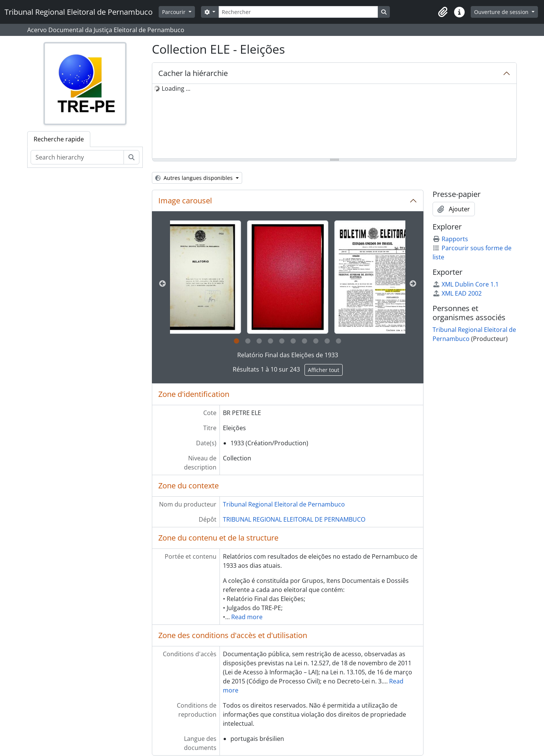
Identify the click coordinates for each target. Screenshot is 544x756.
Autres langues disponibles (195, 178)
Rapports (450, 239)
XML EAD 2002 (457, 293)
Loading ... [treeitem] (176, 88)
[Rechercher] (298, 12)
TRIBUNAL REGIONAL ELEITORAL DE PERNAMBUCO (294, 519)
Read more (247, 617)
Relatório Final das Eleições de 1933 (288, 355)
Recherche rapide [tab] (59, 139)
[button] (443, 12)
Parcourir (175, 12)
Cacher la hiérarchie (193, 73)
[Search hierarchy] (77, 157)
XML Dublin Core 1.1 (466, 284)
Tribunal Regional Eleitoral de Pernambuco (284, 504)
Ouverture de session (502, 12)
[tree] (334, 122)
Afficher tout (324, 370)
